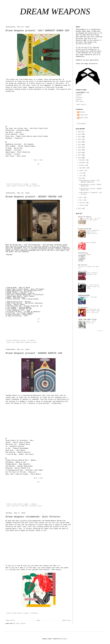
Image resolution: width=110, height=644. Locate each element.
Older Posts (67, 620)
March (82, 200)
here (59, 566)
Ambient (14, 186)
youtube (78, 100)
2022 (80, 142)
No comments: (34, 613)
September (83, 168)
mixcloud (79, 98)
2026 (80, 132)
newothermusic (83, 253)
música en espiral (85, 217)
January (82, 205)
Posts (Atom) (21, 624)
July (81, 173)
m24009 (88, 255)
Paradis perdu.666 (85, 229)
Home (38, 620)
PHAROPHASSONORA (84, 296)
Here (35, 160)
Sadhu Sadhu (84, 118)
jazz (13, 342)
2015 (80, 209)
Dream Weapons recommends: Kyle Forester (33, 517)
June (81, 176)
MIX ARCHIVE (82, 124)
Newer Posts (10, 620)
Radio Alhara (81, 105)
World (40, 506)
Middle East (20, 342)
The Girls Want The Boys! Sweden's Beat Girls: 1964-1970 (93, 311)
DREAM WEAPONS (55, 11)
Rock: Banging (91, 243)
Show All (100, 331)
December (83, 160)
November (83, 163)
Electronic (22, 186)
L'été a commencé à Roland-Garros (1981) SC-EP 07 (93, 232)
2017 (80, 155)
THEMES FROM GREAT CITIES (87, 320)
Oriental (34, 342)
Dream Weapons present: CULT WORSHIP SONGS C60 (37, 31)
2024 (80, 137)
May (81, 178)
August (82, 171)
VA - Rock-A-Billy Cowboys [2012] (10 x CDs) (93, 287)
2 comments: (34, 184)
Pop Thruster (83, 265)
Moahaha (27, 342)
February (83, 203)
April (82, 197)
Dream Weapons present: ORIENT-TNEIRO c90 (34, 197)
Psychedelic (33, 506)
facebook (79, 94)
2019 (80, 150)
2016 (80, 158)
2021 (80, 145)
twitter (78, 96)
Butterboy (82, 283)
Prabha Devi (36, 186)
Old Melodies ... (84, 308)
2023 (80, 140)
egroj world (82, 271)
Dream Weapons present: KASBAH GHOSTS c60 (34, 353)
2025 (80, 134)
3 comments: (34, 504)
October (82, 165)
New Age (29, 186)
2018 (80, 153)
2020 (80, 147)
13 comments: (32, 340)
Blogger (64, 639)
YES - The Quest (92, 297)
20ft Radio (80, 101)
